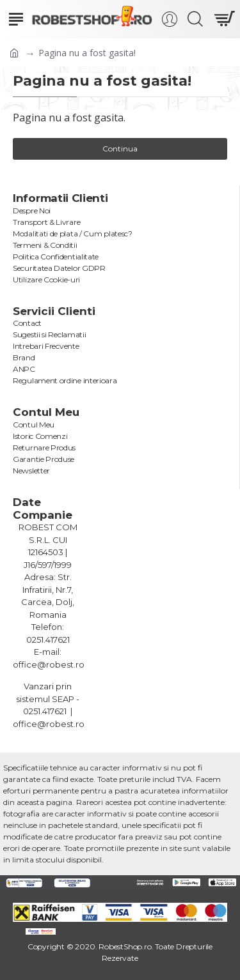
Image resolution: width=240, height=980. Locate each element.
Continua (120, 149)
